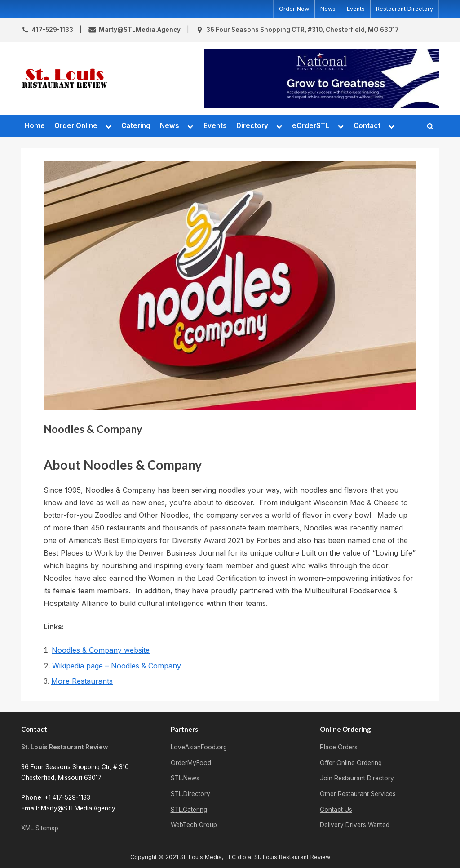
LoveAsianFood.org (199, 747)
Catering (136, 126)
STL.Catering (189, 810)
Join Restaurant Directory (357, 778)
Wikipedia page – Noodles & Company (117, 666)
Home (35, 126)
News (328, 9)
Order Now (294, 9)
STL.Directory (190, 794)
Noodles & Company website (101, 650)
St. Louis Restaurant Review (64, 747)
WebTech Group (194, 825)
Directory (252, 126)
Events (356, 9)
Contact (367, 126)
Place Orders (339, 747)
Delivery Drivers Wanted (355, 825)
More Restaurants (82, 681)
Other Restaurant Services (358, 794)
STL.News (185, 778)
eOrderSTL (311, 126)
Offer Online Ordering (351, 763)
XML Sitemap (40, 828)
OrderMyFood (191, 763)
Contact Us (336, 810)
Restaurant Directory (405, 9)
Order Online (76, 126)
